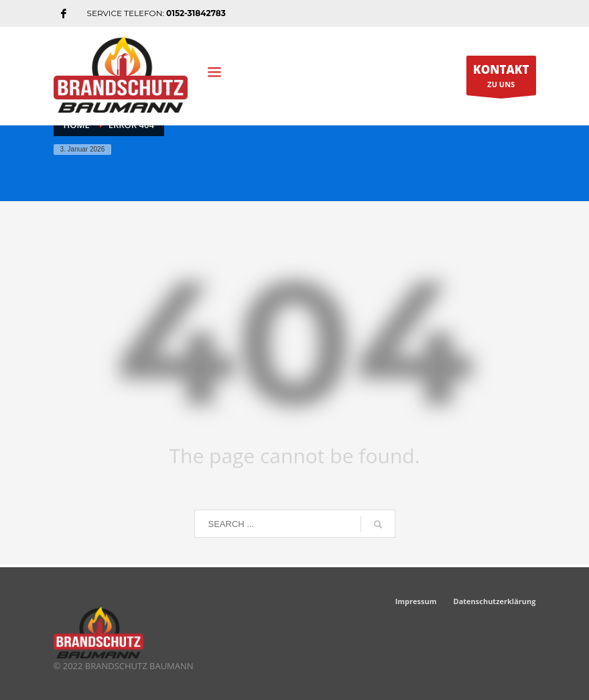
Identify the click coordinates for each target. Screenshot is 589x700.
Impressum (416, 601)
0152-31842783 (196, 13)
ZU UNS (501, 78)
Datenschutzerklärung (495, 601)
